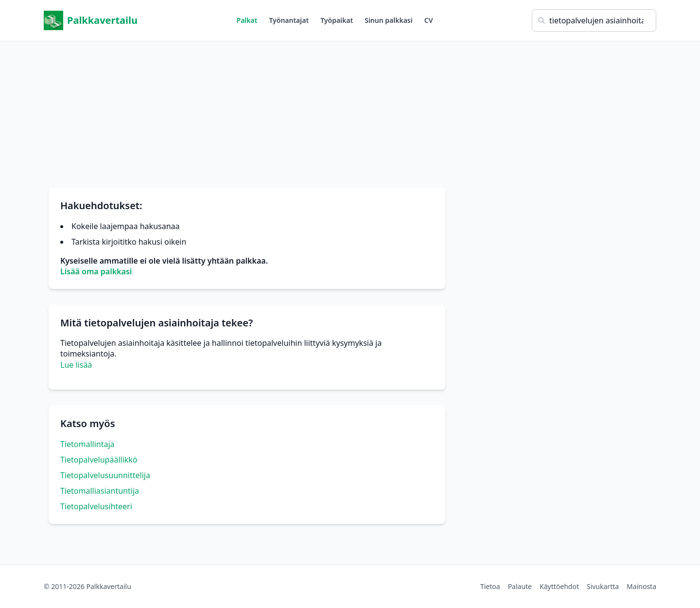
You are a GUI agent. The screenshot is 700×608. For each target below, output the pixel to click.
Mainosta (641, 586)
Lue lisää (76, 365)
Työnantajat (289, 20)
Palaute (520, 586)
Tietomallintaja (87, 444)
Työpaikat (337, 20)
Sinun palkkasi (389, 20)
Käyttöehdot (559, 586)
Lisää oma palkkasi (96, 271)
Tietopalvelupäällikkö (99, 460)
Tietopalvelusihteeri (96, 506)
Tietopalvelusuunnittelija (105, 475)
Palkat (247, 20)
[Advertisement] (350, 109)
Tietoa (490, 586)
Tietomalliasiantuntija (100, 491)
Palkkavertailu (91, 20)
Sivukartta (603, 586)
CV (429, 20)
